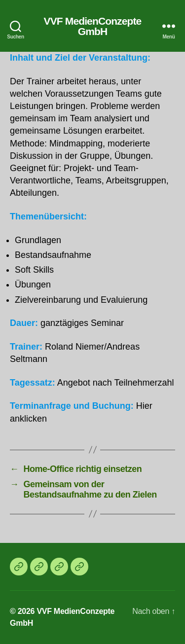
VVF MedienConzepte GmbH (93, 26)
